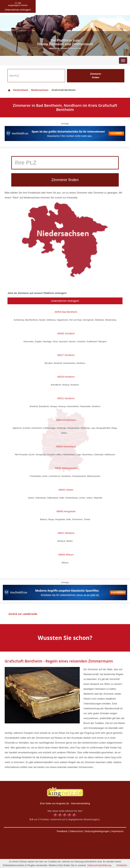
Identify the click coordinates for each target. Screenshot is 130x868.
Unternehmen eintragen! (65, 301)
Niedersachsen (40, 90)
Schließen (122, 865)
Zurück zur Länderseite (23, 614)
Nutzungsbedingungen (97, 831)
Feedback (62, 831)
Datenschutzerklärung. (100, 865)
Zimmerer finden (96, 76)
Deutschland (18, 90)
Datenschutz (76, 831)
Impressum (117, 831)
